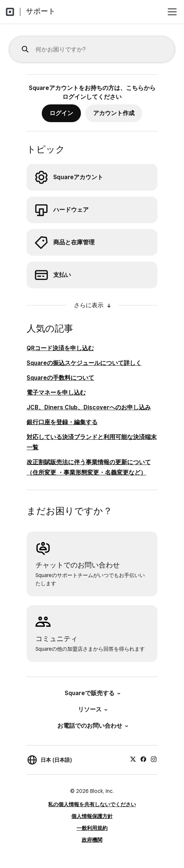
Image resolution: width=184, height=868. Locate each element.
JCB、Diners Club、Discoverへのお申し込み (89, 407)
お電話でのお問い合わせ (92, 726)
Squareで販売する (92, 693)
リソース (92, 709)
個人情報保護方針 (92, 816)
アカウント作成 (114, 113)
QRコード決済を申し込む (60, 348)
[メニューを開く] (172, 12)
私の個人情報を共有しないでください (92, 804)
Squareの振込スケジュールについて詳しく (84, 363)
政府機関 (92, 840)
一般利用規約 (92, 828)
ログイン (61, 113)
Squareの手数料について (60, 378)
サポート (41, 11)
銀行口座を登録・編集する (62, 422)
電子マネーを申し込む (56, 393)
